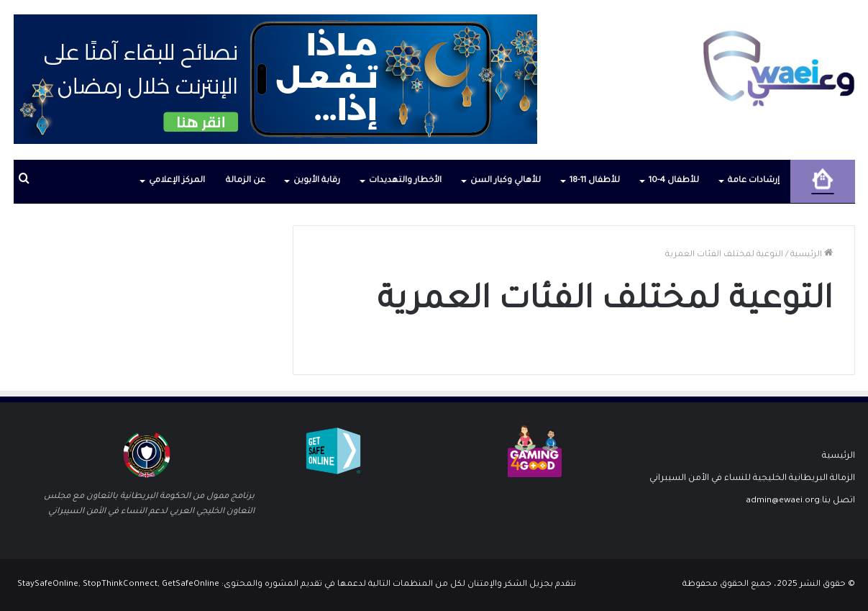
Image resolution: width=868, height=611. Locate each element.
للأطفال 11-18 (595, 181)
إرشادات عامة (754, 181)
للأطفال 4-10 (674, 181)
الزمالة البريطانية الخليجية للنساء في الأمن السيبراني (752, 479)
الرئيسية (812, 255)
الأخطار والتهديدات (405, 181)
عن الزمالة (246, 181)
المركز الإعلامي (177, 181)
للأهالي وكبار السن (506, 181)
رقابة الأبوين (317, 181)
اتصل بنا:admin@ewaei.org (800, 501)
